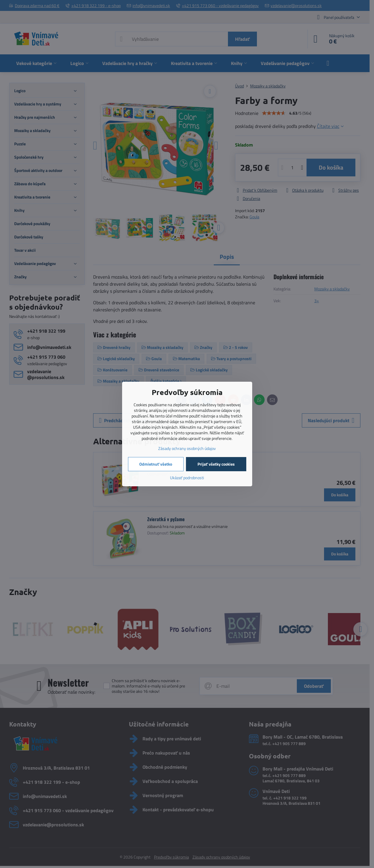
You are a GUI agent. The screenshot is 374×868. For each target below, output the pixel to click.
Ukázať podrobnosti (187, 478)
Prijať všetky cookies (216, 464)
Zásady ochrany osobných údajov (187, 448)
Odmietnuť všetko (156, 464)
